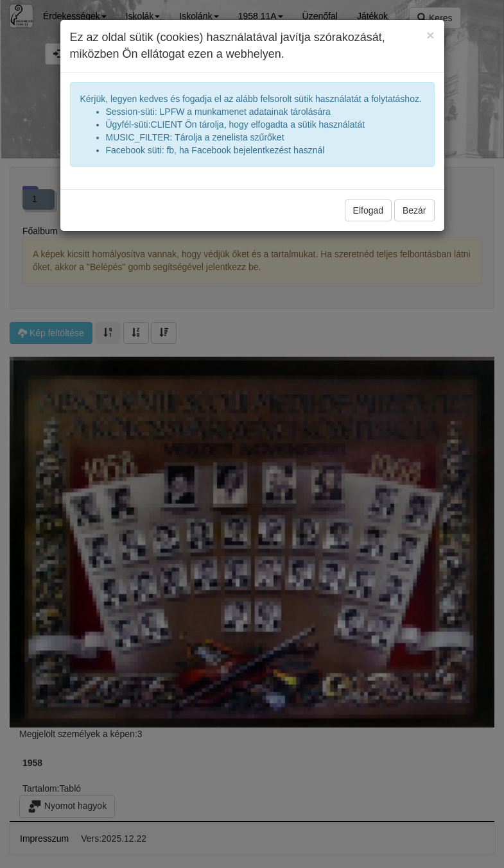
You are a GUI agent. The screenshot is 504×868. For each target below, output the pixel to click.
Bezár (414, 210)
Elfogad (368, 210)
